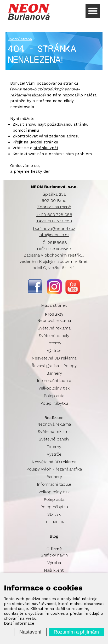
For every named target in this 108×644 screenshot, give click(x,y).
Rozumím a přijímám (76, 632)
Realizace (54, 418)
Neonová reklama (54, 320)
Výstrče (54, 350)
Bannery (54, 373)
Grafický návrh (54, 555)
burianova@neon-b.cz (54, 228)
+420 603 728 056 (54, 215)
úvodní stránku (44, 142)
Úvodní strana (20, 39)
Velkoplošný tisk (54, 388)
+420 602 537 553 (54, 221)
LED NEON (54, 522)
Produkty (54, 314)
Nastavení (30, 632)
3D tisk (54, 514)
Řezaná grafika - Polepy (54, 366)
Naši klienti (54, 570)
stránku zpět (46, 148)
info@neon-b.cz (54, 235)
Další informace (19, 623)
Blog (54, 536)
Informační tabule (54, 381)
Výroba (54, 563)
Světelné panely (54, 336)
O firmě (54, 549)
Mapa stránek (54, 305)
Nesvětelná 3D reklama (54, 358)
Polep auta (54, 396)
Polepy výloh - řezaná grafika (54, 469)
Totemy (54, 343)
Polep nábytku (54, 403)
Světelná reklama (54, 328)
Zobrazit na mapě (54, 207)
